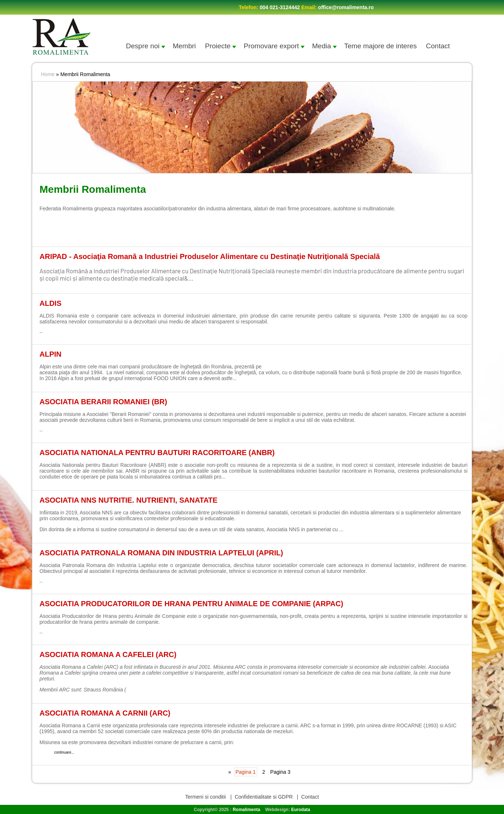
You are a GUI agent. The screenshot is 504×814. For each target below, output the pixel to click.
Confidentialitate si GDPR (264, 797)
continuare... (210, 278)
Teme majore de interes (381, 46)
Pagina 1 (246, 772)
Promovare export (274, 46)
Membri (184, 46)
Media (324, 46)
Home (48, 74)
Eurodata (301, 810)
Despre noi (146, 46)
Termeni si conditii (206, 797)
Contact (438, 46)
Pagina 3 (280, 772)
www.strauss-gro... (147, 690)
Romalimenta (246, 810)
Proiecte (221, 46)
